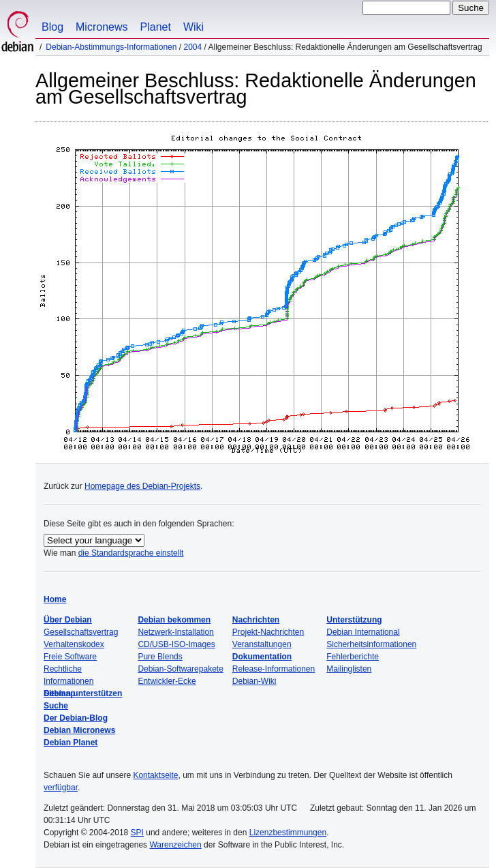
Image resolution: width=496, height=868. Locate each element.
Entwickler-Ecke (167, 681)
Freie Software (70, 657)
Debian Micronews (79, 730)
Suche (56, 706)
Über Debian (68, 620)
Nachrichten (256, 620)
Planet (156, 27)
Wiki (193, 27)
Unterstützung (354, 620)
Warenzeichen (175, 845)
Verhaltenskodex (74, 644)
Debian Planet (71, 743)
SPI (137, 833)
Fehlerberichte (353, 657)
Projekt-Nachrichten (268, 632)
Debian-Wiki (254, 681)
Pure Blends (160, 657)
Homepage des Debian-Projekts (142, 486)
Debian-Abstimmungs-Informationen (111, 47)
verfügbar (61, 788)
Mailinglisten (349, 669)
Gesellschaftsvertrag (81, 632)
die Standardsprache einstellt (131, 553)
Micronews (102, 27)
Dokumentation (262, 657)
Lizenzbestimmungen (288, 833)
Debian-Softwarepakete (180, 669)
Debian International (363, 632)
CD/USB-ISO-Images (176, 644)
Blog (52, 27)
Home (55, 599)
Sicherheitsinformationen (371, 644)
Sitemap (60, 693)
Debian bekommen (174, 620)
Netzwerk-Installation (175, 632)
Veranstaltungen (262, 644)
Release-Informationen (274, 669)
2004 (192, 47)
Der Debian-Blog (76, 718)
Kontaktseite (155, 775)
